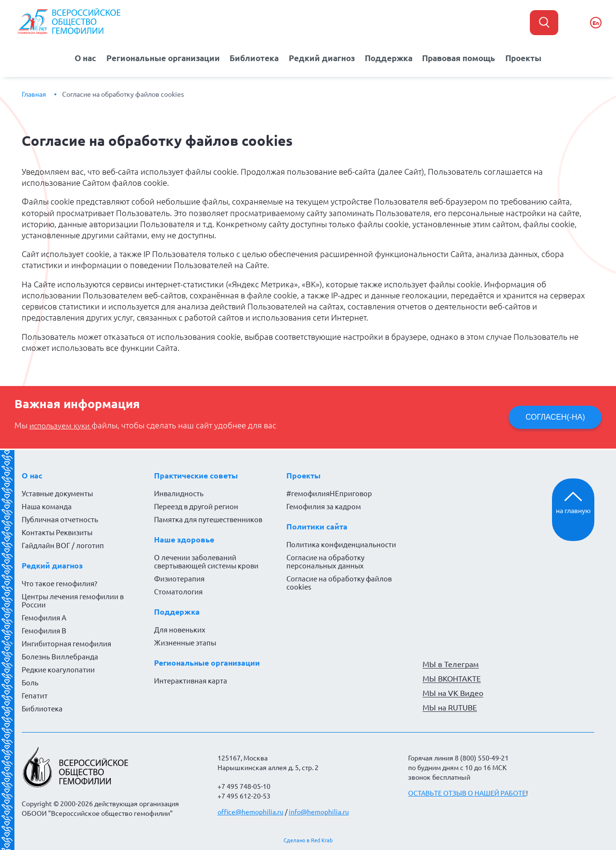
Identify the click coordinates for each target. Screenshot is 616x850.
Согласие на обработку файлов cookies (123, 94)
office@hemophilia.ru (250, 811)
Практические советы (196, 475)
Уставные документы (57, 493)
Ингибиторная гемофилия (66, 643)
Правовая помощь (462, 58)
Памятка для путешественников (208, 519)
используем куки (63, 425)
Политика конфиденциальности (341, 544)
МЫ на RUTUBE (450, 707)
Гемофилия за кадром (324, 506)
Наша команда (47, 506)
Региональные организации (160, 58)
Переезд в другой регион (196, 506)
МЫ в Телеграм (451, 664)
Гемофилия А (44, 617)
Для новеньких (180, 629)
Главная (34, 94)
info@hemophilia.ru (319, 811)
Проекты (529, 58)
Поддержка (390, 58)
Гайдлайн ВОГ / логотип (63, 545)
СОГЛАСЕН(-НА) (555, 417)
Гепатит (35, 695)
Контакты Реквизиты (57, 532)
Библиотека (254, 58)
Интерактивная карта (191, 680)
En (596, 23)
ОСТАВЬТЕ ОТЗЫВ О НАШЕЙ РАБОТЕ (467, 793)
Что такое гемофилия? (59, 583)
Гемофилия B (44, 630)
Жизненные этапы (185, 642)
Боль (30, 682)
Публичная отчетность (60, 519)
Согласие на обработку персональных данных (325, 561)
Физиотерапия (179, 578)
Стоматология (178, 591)
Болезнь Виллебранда (60, 656)
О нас (79, 58)
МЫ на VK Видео (453, 693)
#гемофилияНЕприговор (329, 493)
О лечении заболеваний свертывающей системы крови (206, 561)
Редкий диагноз (322, 58)
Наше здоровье (184, 539)
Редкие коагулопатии (58, 669)
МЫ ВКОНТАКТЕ (452, 678)
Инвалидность (179, 493)
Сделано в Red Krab (308, 840)
